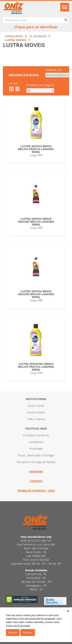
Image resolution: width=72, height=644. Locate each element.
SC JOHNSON (38, 36)
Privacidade (36, 449)
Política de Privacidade (18, 625)
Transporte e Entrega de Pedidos (36, 462)
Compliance (36, 442)
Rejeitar (28, 632)
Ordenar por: (54, 70)
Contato (36, 481)
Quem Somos (36, 406)
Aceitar (13, 632)
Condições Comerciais (36, 435)
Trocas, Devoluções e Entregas (36, 455)
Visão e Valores (36, 419)
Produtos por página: (40, 85)
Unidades (36, 471)
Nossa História (36, 412)
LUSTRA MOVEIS (16, 40)
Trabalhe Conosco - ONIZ (36, 491)
